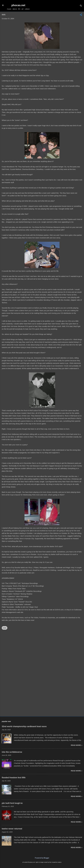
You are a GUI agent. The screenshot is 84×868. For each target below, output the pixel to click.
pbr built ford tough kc (12, 803)
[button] (81, 15)
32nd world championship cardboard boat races (24, 726)
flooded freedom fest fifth (14, 778)
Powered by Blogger (42, 858)
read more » (77, 745)
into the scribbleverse (12, 752)
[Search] (81, 6)
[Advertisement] (42, 697)
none (5, 628)
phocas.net (18, 5)
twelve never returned (12, 829)
